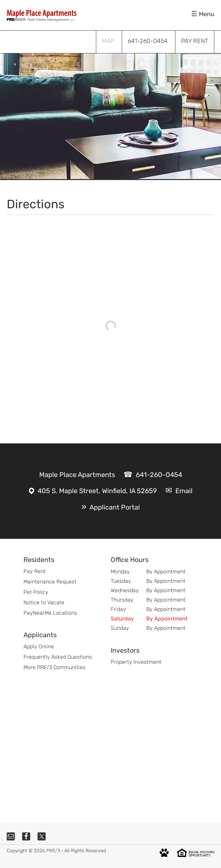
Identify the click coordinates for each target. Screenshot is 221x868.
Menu (207, 14)
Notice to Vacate (44, 602)
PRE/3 (53, 851)
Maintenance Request (50, 582)
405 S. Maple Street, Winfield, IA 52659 (97, 491)
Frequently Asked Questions (58, 657)
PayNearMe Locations (50, 613)
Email (184, 491)
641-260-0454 (159, 475)
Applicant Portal (115, 507)
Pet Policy (36, 592)
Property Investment (136, 662)
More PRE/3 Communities (54, 667)
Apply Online (39, 646)
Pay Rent (35, 571)
